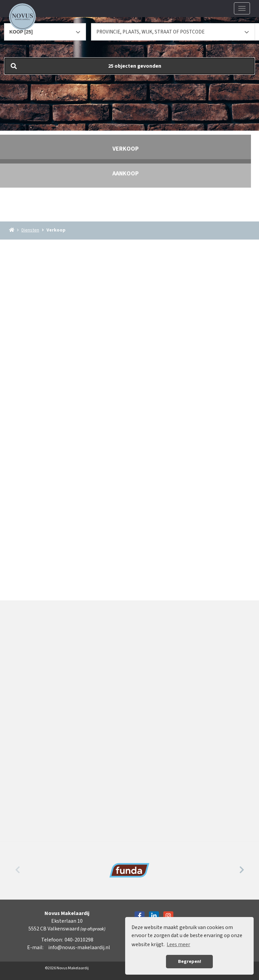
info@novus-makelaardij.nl (79, 948)
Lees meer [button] (178, 944)
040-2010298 (79, 940)
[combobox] (45, 29)
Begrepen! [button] (190, 961)
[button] (129, 66)
